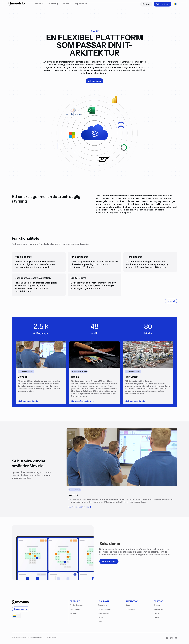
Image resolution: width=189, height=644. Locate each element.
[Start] (16, 4)
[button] (39, 4)
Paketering (53, 4)
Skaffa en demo (109, 561)
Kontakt (146, 4)
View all (171, 301)
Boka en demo (162, 4)
